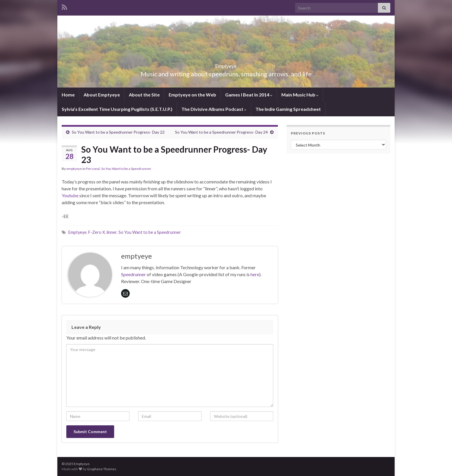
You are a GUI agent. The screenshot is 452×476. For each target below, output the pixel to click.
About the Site (144, 95)
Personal (93, 169)
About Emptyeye (102, 95)
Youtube (70, 195)
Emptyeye (226, 64)
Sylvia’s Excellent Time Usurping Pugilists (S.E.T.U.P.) (117, 109)
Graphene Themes (102, 469)
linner (112, 232)
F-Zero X (97, 232)
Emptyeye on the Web (192, 95)
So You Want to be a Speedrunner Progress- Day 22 (118, 132)
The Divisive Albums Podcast (214, 109)
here (255, 274)
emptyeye (74, 169)
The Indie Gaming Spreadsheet (288, 109)
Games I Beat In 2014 (249, 95)
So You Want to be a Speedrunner (126, 169)
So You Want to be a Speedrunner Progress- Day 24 (221, 132)
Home (68, 95)
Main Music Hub (300, 95)
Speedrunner (133, 274)
